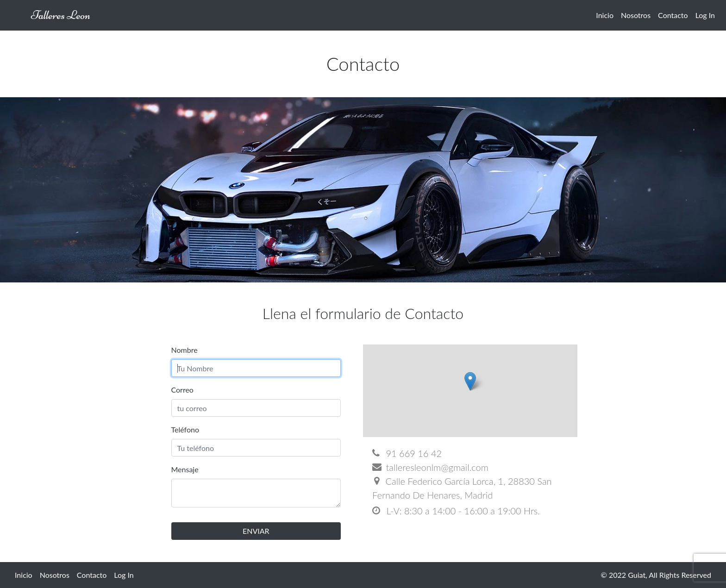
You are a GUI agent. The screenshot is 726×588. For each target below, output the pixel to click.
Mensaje (185, 469)
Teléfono (185, 429)
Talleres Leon (61, 15)
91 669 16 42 (407, 453)
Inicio (605, 15)
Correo (182, 390)
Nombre (185, 350)
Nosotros (636, 15)
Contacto (673, 15)
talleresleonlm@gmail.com (430, 467)
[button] (470, 381)
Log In (705, 15)
